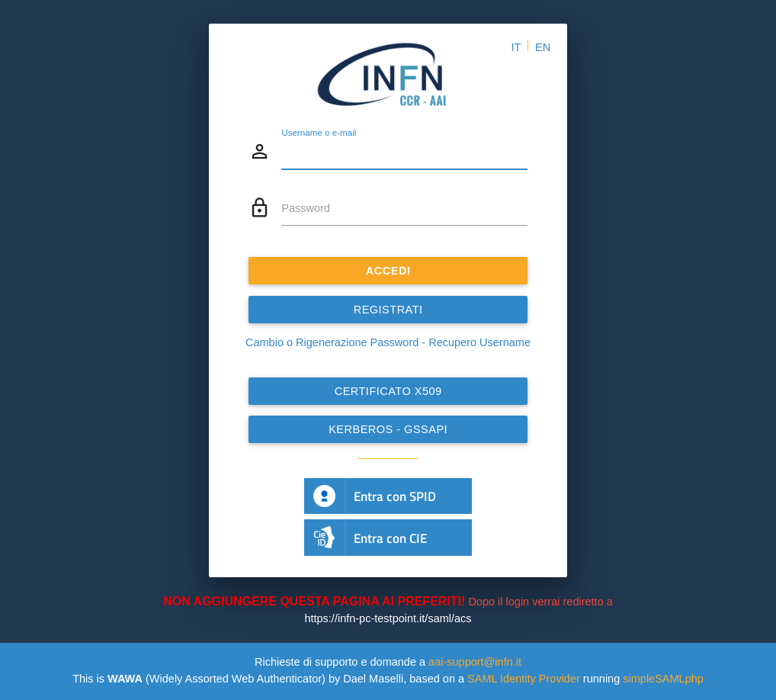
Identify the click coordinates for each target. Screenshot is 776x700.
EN (543, 47)
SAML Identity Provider (524, 679)
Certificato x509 (388, 391)
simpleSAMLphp (663, 679)
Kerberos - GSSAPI (388, 429)
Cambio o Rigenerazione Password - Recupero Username (388, 342)
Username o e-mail (319, 132)
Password (306, 208)
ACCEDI (388, 271)
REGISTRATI (388, 310)
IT (516, 47)
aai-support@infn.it (475, 662)
